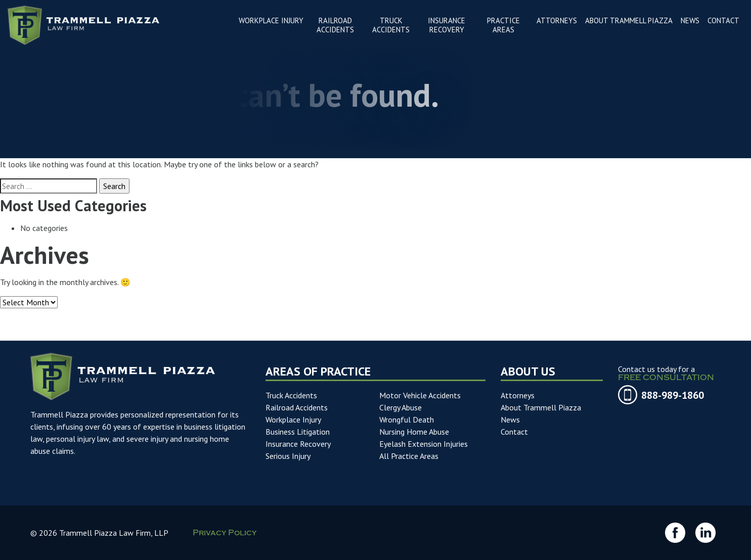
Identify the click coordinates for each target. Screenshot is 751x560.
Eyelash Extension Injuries (424, 444)
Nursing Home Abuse (414, 432)
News (510, 419)
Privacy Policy (225, 534)
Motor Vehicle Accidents (420, 395)
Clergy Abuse (401, 407)
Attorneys (518, 395)
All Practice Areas (409, 456)
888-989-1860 (673, 395)
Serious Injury (288, 456)
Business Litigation (298, 432)
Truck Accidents (291, 395)
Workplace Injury (293, 419)
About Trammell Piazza (541, 407)
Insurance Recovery (298, 444)
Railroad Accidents (297, 407)
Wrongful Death (407, 419)
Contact (514, 432)
